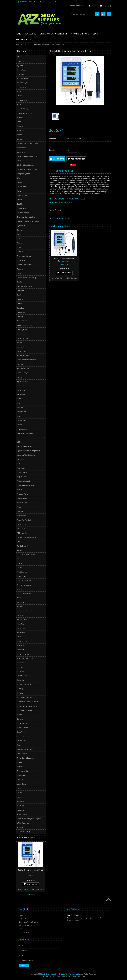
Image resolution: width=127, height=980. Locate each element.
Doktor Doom (22, 187)
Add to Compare (38, 889)
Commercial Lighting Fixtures (27, 169)
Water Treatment (23, 823)
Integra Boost (22, 412)
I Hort (19, 399)
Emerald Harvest (23, 208)
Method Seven (22, 498)
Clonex (20, 161)
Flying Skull (21, 260)
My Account (43, 2)
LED (19, 442)
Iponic (19, 416)
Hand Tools (21, 334)
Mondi (19, 507)
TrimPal (20, 762)
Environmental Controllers (26, 217)
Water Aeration (22, 814)
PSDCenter (81, 976)
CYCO (19, 178)
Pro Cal (20, 589)
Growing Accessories (24, 325)
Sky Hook (20, 663)
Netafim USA (22, 524)
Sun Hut (20, 693)
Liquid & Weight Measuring (26, 455)
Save (74, 165)
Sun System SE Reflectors (26, 710)
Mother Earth (22, 516)
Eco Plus (20, 204)
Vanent (20, 797)
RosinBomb (21, 628)
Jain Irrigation (22, 421)
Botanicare (21, 126)
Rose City (20, 624)
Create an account (61, 2)
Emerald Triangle (23, 213)
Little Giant (21, 459)
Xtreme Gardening (23, 832)
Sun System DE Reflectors (26, 698)
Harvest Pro (21, 347)
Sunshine (20, 719)
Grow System (22, 317)
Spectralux (21, 680)
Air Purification (22, 70)
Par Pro (20, 550)
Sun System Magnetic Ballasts (28, 706)
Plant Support (22, 576)
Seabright (20, 650)
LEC (19, 438)
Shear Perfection (23, 654)
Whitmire (20, 827)
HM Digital (21, 364)
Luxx (19, 464)
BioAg (19, 105)
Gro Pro (20, 295)
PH (18, 559)
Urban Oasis (21, 784)
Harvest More (22, 343)
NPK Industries (22, 533)
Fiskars (20, 247)
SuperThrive (21, 732)
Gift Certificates (33, 2)
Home (18, 45)
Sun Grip (20, 689)
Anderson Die (22, 87)
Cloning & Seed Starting (25, 165)
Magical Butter (22, 477)
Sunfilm (20, 715)
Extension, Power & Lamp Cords (28, 221)
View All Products (55, 210)
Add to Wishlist (23, 889)
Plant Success (22, 572)
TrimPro (20, 767)
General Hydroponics (24, 286)
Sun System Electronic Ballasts (28, 702)
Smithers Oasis (22, 676)
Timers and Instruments (25, 749)
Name (21, 946)
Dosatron (20, 191)
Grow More (21, 312)
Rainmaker (21, 607)
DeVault (20, 182)
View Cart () (107, 6)
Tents (19, 745)
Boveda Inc (21, 131)
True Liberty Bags (23, 771)
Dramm (20, 200)
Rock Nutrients (22, 620)
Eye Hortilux (21, 226)
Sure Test (20, 736)
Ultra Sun (20, 780)
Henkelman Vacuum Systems (27, 360)
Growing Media (22, 330)
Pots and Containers (24, 581)
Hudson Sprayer (23, 373)
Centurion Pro (22, 148)
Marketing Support (23, 481)
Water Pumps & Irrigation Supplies (29, 819)
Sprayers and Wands (24, 684)
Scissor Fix (21, 646)
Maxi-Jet (20, 490)
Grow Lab (20, 308)
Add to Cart (57, 159)
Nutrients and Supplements (26, 537)
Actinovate (21, 61)
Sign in (51, 2)
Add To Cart (31, 884)
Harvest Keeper (22, 338)
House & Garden (23, 369)
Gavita (19, 282)
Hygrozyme (21, 394)
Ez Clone (20, 230)
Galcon (20, 273)
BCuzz (19, 96)
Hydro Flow (21, 386)
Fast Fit (20, 239)
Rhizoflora (21, 615)
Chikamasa (21, 152)
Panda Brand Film (23, 546)
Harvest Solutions (23, 356)
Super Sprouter (22, 728)
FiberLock (21, 243)
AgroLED (20, 66)
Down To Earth (22, 196)
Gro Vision (21, 299)
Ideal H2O (21, 408)
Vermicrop (21, 806)
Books (19, 122)
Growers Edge (22, 321)
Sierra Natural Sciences (25, 659)
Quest (19, 598)
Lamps (19, 425)
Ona (19, 542)
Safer (19, 637)
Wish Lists (95, 6)
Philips (19, 563)
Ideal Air (20, 403)
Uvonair (20, 793)
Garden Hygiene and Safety (27, 278)
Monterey (20, 511)
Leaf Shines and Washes (26, 433)
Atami (19, 92)
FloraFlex (20, 252)
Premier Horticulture (24, 585)
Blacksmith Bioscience (25, 113)
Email (21, 955)
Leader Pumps (22, 429)
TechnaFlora (21, 741)
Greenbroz (21, 291)
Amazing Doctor (23, 79)
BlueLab (26, 45)
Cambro (20, 135)
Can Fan (20, 139)
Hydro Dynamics (23, 382)
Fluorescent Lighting (24, 256)
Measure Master (23, 494)
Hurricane (20, 377)
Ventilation (21, 801)
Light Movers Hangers (25, 446)
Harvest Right (22, 351)
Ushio (19, 788)
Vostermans (21, 810)
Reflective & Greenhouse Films (28, 611)
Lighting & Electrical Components (28, 451)
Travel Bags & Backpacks (26, 758)
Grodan (20, 304)
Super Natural (22, 723)
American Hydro (23, 83)
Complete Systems (24, 174)
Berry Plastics (22, 100)
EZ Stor (20, 234)
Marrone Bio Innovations (25, 485)
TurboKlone (21, 775)
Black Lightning (22, 109)
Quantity (52, 150)
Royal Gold (21, 633)
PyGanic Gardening (24, 594)
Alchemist (20, 74)
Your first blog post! (75, 915)
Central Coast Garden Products (28, 144)
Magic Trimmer (22, 473)
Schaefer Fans (22, 641)
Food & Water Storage (25, 265)
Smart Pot (21, 671)
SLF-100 (20, 667)
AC (18, 57)
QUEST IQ (21, 602)
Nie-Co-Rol (21, 529)
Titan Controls (22, 754)
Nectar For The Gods (24, 520)
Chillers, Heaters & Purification (28, 156)
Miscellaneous (22, 503)
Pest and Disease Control (26, 555)
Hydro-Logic (21, 390)
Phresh (20, 568)
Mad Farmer (21, 468)
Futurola (20, 269)
